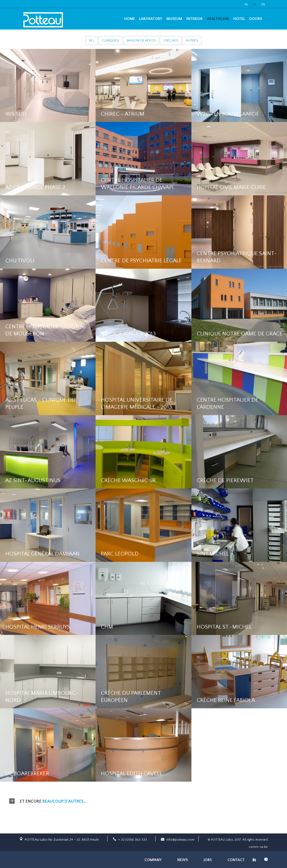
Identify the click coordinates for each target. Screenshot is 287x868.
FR (254, 4)
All (92, 40)
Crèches (171, 40)
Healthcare (218, 19)
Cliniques (110, 40)
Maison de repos (141, 40)
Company (153, 860)
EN (263, 4)
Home (130, 19)
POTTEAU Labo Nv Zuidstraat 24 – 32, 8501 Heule (62, 840)
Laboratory (151, 19)
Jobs (208, 860)
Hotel (239, 19)
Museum (174, 19)
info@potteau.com (180, 840)
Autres (192, 40)
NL (246, 4)
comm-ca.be (258, 847)
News (183, 860)
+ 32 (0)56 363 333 (132, 840)
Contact (236, 860)
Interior (194, 19)
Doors (256, 19)
